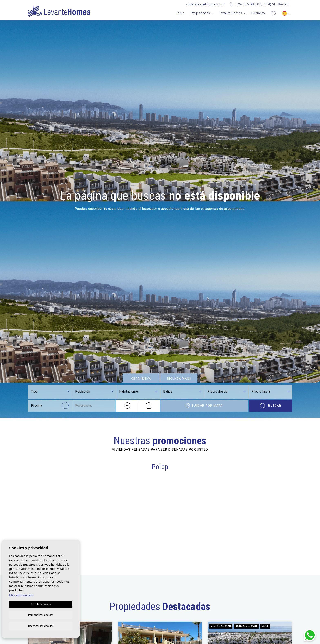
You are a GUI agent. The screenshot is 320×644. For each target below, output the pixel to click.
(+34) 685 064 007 (248, 4)
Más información (21, 595)
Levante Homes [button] (231, 13)
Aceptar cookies (41, 604)
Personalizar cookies (41, 614)
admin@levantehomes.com (206, 4)
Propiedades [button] (200, 13)
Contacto (258, 13)
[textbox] (94, 574)
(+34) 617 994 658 (276, 4)
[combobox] (94, 574)
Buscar (271, 588)
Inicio (181, 13)
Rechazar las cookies (41, 626)
